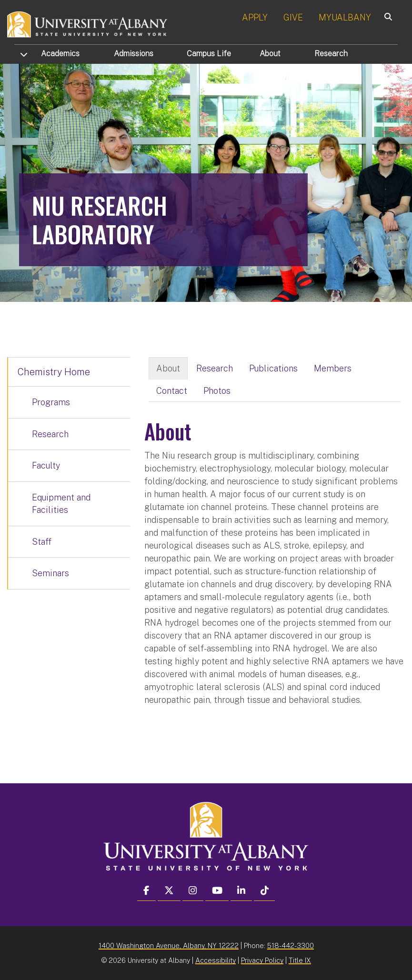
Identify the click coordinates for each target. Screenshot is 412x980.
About (270, 54)
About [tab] (168, 368)
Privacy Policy (262, 960)
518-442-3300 (291, 945)
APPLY (255, 17)
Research (331, 54)
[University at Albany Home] (88, 24)
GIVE (293, 17)
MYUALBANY (345, 17)
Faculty (46, 465)
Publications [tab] (273, 368)
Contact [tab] (172, 391)
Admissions (134, 54)
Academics (60, 54)
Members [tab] (333, 368)
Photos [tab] (217, 391)
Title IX (300, 960)
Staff (42, 542)
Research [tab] (215, 368)
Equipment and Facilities (61, 504)
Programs (51, 402)
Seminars (50, 573)
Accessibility (216, 960)
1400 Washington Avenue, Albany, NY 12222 (169, 945)
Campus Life (209, 54)
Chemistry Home (54, 372)
